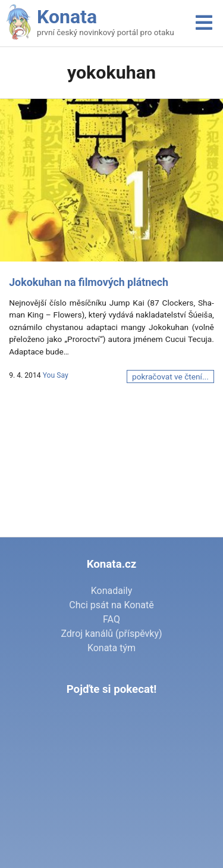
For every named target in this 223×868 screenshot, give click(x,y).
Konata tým (111, 648)
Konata (67, 17)
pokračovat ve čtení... (170, 377)
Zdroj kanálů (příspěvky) (111, 634)
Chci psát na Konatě (111, 605)
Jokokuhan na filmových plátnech (89, 282)
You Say (56, 375)
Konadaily (112, 591)
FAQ (111, 619)
